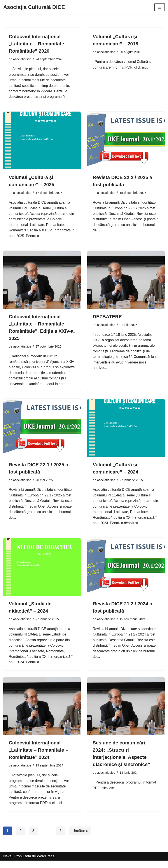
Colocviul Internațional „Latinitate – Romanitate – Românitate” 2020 (38, 44)
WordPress (46, 863)
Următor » (80, 838)
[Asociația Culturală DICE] (34, 7)
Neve (7, 863)
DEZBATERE (107, 317)
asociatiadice (22, 59)
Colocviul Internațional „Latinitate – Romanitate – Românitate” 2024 (38, 757)
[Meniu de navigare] (160, 7)
